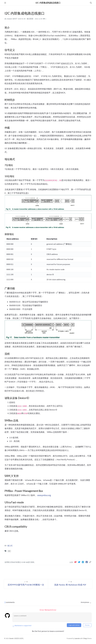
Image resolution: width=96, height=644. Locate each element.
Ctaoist (11, 638)
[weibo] (76, 562)
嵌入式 (10, 546)
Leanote (77, 638)
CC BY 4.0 (24, 562)
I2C (9, 551)
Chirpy (85, 638)
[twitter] (79, 562)
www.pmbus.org (44, 495)
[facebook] (87, 562)
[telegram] (83, 562)
